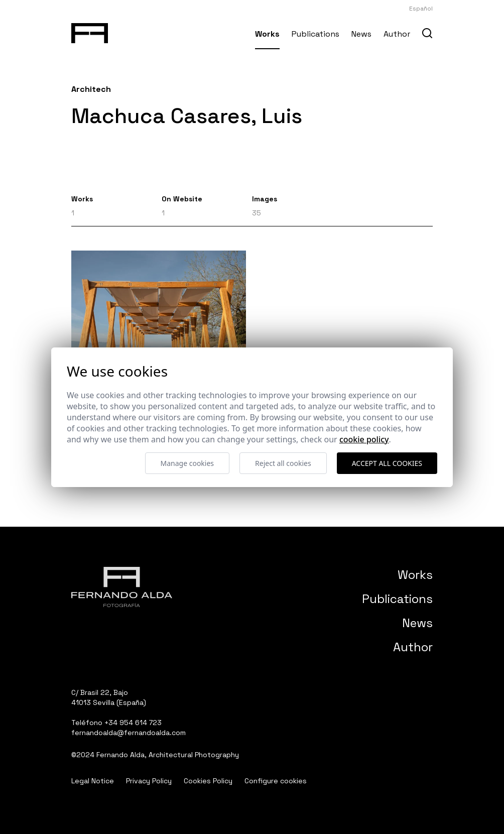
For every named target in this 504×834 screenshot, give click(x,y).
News (361, 34)
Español (421, 9)
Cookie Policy (364, 439)
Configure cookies (276, 781)
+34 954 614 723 (133, 723)
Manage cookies (187, 463)
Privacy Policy (149, 781)
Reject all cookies (283, 463)
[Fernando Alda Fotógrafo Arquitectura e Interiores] (90, 31)
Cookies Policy (208, 781)
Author (397, 34)
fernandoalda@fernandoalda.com (129, 733)
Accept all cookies (387, 463)
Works (267, 34)
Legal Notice (93, 781)
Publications (316, 34)
